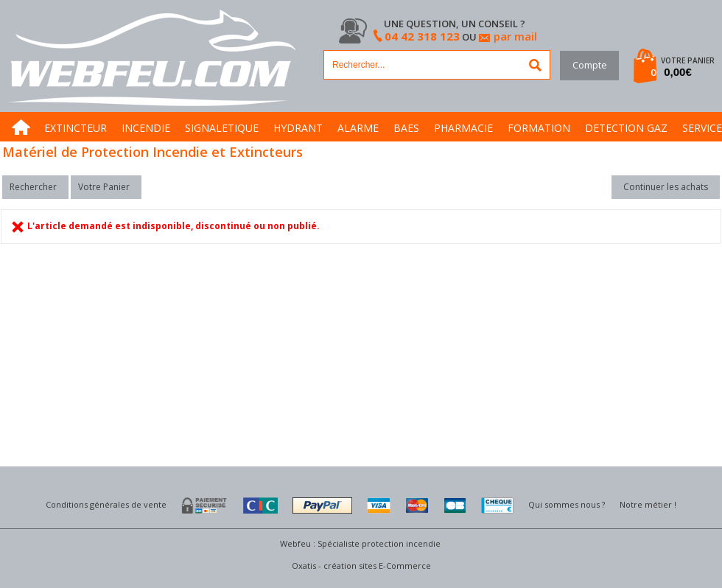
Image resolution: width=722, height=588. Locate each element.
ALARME (358, 128)
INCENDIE (146, 128)
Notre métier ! (648, 504)
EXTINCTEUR (76, 128)
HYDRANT (298, 128)
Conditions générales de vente (106, 504)
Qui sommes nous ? (567, 504)
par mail (515, 36)
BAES (406, 128)
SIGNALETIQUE (222, 128)
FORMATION (539, 128)
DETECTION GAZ (626, 128)
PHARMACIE (463, 128)
